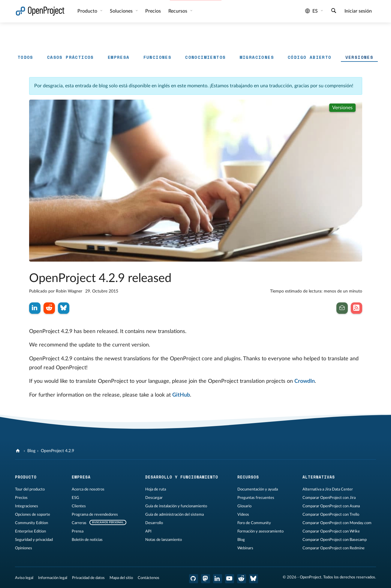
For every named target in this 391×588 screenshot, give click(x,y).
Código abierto (310, 57)
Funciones (158, 57)
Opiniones (24, 548)
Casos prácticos (71, 57)
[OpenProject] (18, 451)
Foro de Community (254, 523)
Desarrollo (154, 523)
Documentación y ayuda (258, 489)
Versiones (359, 57)
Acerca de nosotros (88, 489)
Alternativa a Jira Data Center (328, 489)
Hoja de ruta (156, 489)
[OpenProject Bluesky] (254, 579)
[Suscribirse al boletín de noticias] (342, 308)
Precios (21, 498)
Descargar (154, 498)
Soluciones (122, 11)
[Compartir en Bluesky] (64, 308)
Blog (31, 451)
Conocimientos (205, 57)
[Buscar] (334, 11)
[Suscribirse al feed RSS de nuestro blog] (356, 308)
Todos (26, 57)
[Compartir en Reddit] (49, 308)
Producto (88, 11)
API (148, 531)
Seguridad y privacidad (34, 540)
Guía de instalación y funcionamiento (176, 506)
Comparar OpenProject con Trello (331, 514)
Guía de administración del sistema (174, 514)
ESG (75, 498)
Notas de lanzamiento (164, 540)
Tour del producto (30, 489)
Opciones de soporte (33, 514)
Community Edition (32, 523)
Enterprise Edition (30, 531)
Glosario (244, 506)
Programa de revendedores (95, 514)
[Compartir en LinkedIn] (35, 308)
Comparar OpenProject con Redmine (334, 548)
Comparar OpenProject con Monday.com (337, 523)
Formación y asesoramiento (260, 531)
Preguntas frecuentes (256, 498)
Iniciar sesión (358, 11)
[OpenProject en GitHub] (194, 579)
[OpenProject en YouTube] (230, 579)
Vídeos (243, 514)
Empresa (119, 57)
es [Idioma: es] (311, 11)
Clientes (79, 506)
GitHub (181, 395)
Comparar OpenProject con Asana (331, 506)
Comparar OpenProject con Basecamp (335, 540)
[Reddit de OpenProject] (242, 579)
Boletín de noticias (87, 540)
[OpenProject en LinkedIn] (218, 579)
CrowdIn (305, 381)
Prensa (78, 531)
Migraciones (257, 57)
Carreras (79, 523)
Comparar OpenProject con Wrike (331, 531)
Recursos (178, 11)
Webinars (245, 548)
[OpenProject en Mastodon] (206, 579)
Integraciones (27, 506)
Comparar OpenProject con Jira (329, 498)
